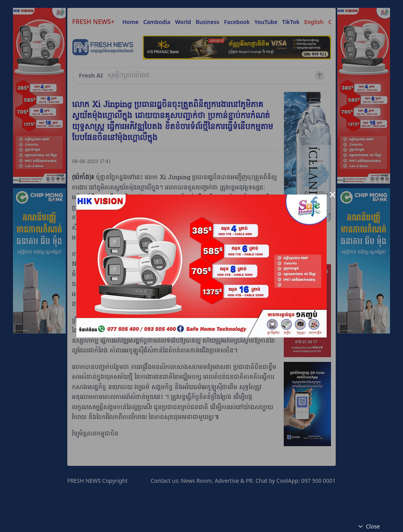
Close (368, 526)
